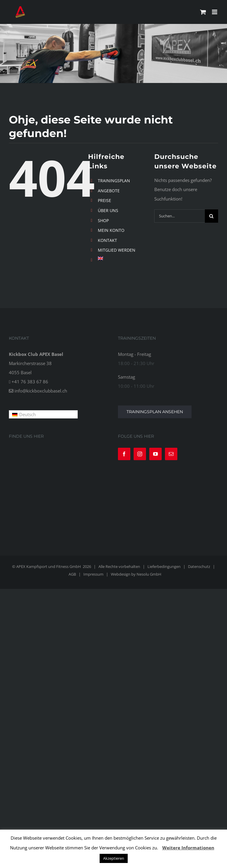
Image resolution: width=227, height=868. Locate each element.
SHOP (103, 220)
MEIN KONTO (111, 230)
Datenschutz (199, 566)
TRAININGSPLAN (114, 181)
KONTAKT (107, 240)
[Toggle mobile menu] (215, 12)
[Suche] (211, 216)
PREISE (104, 200)
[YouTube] (155, 454)
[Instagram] (140, 454)
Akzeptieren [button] (114, 858)
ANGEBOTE (109, 191)
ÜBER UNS (108, 210)
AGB (72, 574)
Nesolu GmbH (149, 574)
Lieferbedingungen (164, 566)
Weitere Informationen (188, 848)
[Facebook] (124, 454)
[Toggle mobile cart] (203, 12)
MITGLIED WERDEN (117, 250)
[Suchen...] (180, 216)
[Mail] (171, 454)
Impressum (93, 574)
